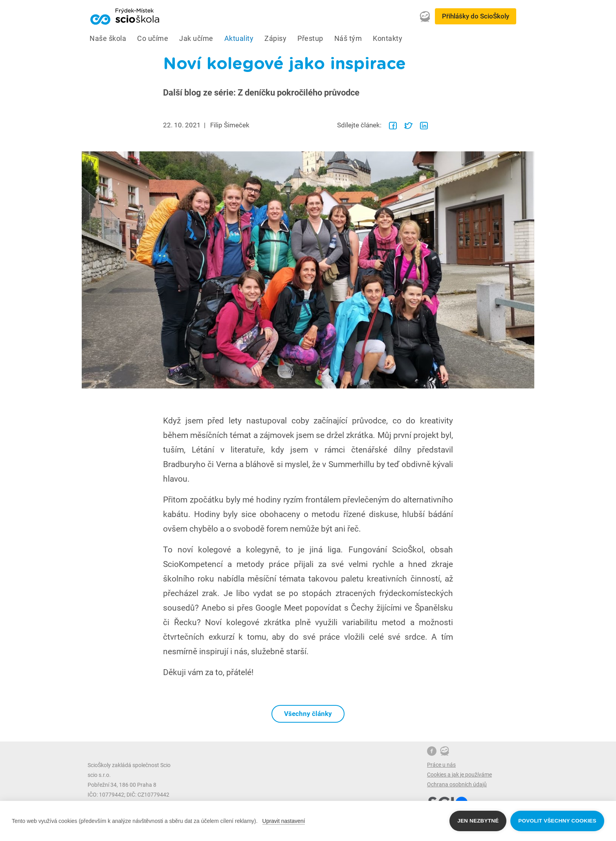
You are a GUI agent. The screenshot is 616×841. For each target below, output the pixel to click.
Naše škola (108, 39)
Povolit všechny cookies (557, 821)
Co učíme (153, 39)
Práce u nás (441, 765)
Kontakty (388, 39)
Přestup (310, 39)
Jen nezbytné (478, 821)
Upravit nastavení (284, 821)
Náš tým (348, 39)
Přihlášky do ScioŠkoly (476, 16)
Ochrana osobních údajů (457, 784)
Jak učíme (196, 39)
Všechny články (308, 714)
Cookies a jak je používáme (459, 775)
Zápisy (275, 39)
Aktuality (239, 39)
